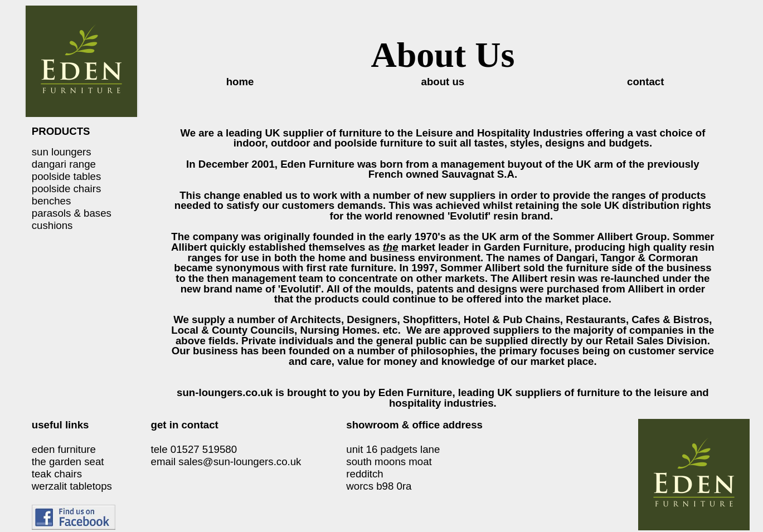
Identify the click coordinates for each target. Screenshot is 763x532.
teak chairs (57, 474)
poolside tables (66, 176)
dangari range (64, 164)
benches (52, 201)
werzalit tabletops (72, 486)
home (240, 82)
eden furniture (64, 449)
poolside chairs (66, 189)
